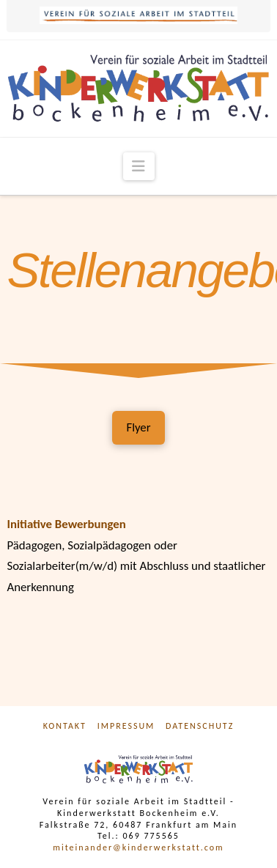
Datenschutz (200, 726)
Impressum (126, 726)
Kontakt (65, 726)
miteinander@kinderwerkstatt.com (138, 847)
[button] (139, 166)
